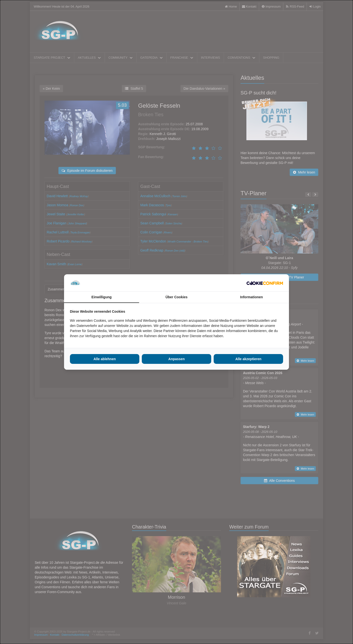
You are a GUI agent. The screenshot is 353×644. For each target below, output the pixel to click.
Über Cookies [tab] (176, 297)
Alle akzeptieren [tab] (248, 359)
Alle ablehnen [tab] (105, 359)
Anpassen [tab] (177, 359)
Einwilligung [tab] (101, 297)
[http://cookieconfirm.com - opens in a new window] (265, 283)
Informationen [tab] (251, 297)
